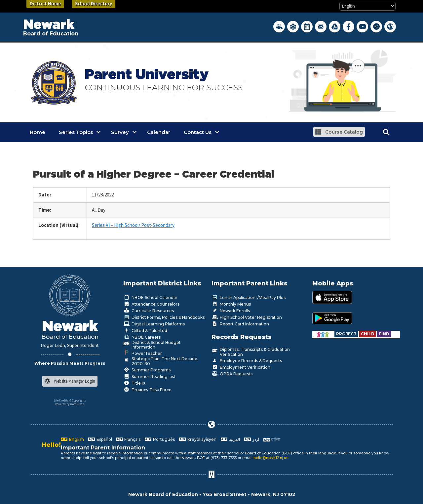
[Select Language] (367, 6)
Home (38, 132)
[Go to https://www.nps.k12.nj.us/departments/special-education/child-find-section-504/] (347, 334)
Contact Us (198, 132)
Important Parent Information (103, 448)
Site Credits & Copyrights (70, 400)
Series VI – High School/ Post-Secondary (133, 225)
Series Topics (76, 132)
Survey (120, 132)
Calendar (159, 132)
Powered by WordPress (70, 404)
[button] (339, 132)
